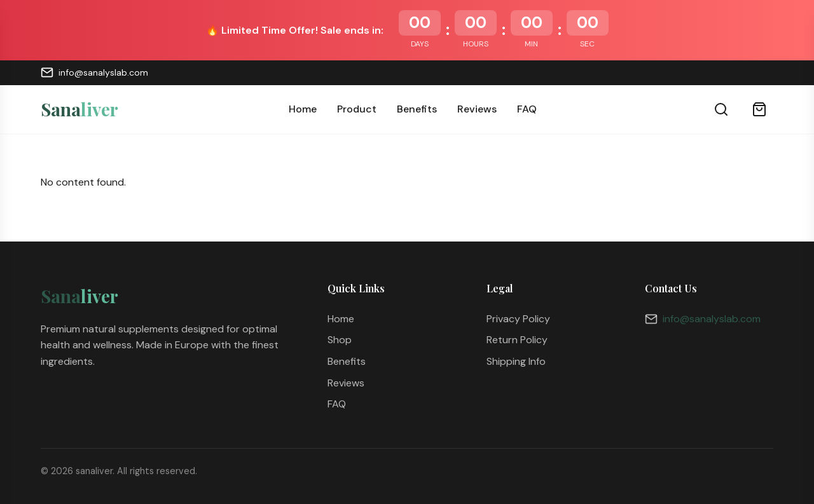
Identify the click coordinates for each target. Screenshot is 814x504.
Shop (340, 340)
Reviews (477, 109)
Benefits (417, 109)
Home (303, 109)
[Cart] (759, 109)
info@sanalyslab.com (94, 72)
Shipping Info (516, 361)
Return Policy (517, 340)
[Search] (721, 109)
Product (357, 109)
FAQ (527, 109)
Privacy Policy (518, 319)
